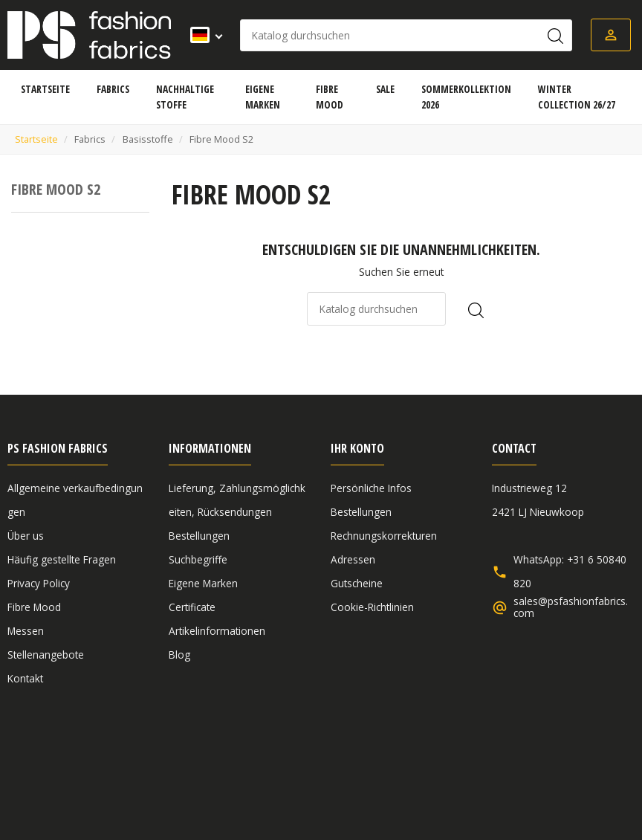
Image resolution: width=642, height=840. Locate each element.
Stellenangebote (46, 655)
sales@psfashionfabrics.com (571, 607)
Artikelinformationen (217, 631)
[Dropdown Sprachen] (202, 35)
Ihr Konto (357, 448)
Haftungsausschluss (233, 758)
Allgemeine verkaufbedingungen (84, 758)
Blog (179, 655)
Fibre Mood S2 (56, 189)
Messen (26, 631)
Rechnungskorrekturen (384, 536)
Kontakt (25, 678)
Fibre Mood (34, 607)
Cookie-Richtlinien (372, 607)
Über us (26, 536)
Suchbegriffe (198, 559)
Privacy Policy (39, 583)
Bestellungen (199, 536)
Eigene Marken (203, 583)
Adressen (353, 559)
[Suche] (406, 35)
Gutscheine (357, 583)
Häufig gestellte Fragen (62, 559)
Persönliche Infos (371, 488)
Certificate (192, 607)
